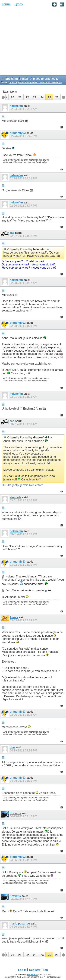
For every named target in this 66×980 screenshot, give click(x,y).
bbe (12, 747)
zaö (12, 233)
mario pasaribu (20, 924)
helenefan (16, 106)
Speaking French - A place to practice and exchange (35, 82)
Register (35, 970)
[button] (12, 97)
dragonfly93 (18, 133)
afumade (15, 497)
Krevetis (15, 813)
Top (45, 970)
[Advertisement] (33, 42)
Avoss (14, 617)
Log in (22, 970)
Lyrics (19, 4)
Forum (6, 4)
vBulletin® (32, 975)
